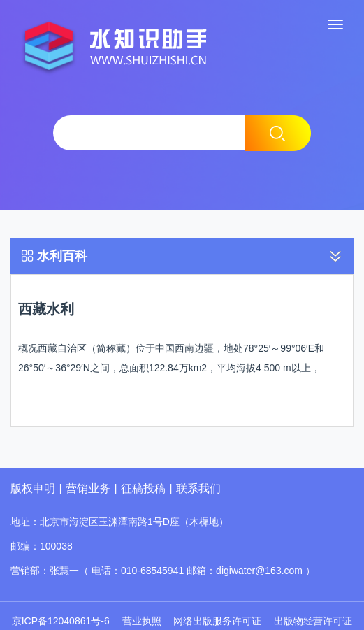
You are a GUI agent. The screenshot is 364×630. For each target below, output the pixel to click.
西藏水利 (46, 309)
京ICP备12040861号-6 (61, 621)
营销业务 (88, 488)
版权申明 (33, 488)
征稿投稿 (145, 488)
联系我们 (198, 488)
